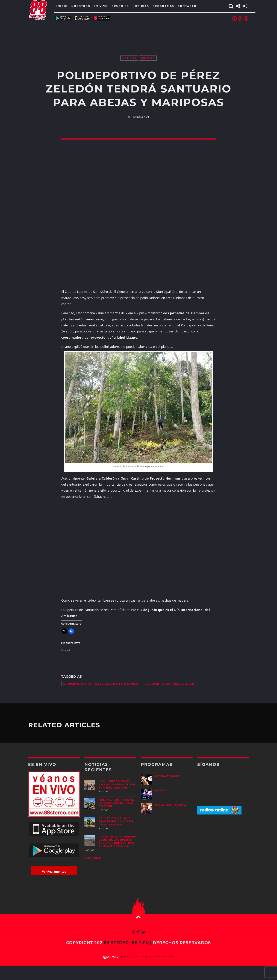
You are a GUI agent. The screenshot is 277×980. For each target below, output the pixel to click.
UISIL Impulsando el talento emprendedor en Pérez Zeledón (117, 784)
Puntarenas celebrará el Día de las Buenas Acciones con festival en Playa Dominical (117, 841)
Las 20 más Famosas (171, 805)
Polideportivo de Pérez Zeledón (168, 684)
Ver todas (93, 858)
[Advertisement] (138, 34)
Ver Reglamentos (54, 872)
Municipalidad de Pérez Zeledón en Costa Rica (101, 684)
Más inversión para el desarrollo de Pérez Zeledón (117, 803)
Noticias (129, 58)
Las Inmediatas (167, 776)
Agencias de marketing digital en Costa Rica (147, 957)
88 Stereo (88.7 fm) (128, 943)
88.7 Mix (161, 790)
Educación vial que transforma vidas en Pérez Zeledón (116, 821)
